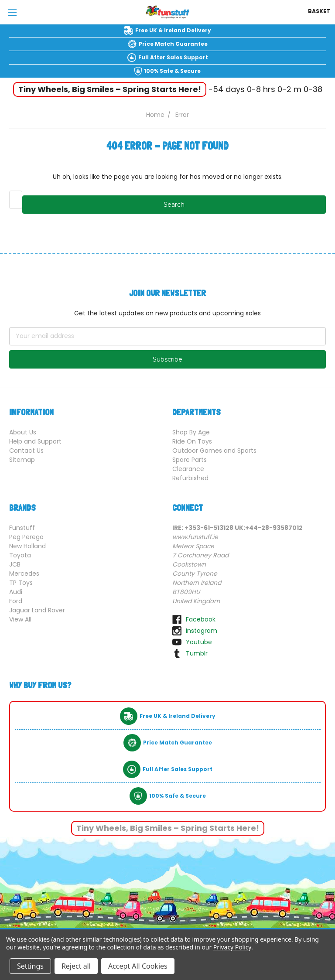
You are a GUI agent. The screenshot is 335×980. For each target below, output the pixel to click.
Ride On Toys (192, 441)
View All (20, 619)
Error (182, 115)
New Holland (27, 546)
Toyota (20, 555)
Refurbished (190, 478)
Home (155, 115)
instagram (202, 631)
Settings (30, 966)
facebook (201, 619)
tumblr (197, 653)
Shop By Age (191, 432)
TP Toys (21, 583)
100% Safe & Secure (172, 71)
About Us (23, 432)
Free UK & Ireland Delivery (173, 30)
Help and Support (35, 441)
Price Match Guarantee (173, 44)
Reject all (76, 966)
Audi (16, 592)
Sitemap (22, 460)
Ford (16, 601)
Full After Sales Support (173, 57)
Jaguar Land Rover (37, 610)
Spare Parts (190, 460)
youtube (199, 642)
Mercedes (24, 574)
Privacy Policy (232, 947)
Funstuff (22, 528)
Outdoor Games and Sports (214, 451)
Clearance (188, 469)
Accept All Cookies (138, 966)
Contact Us (26, 451)
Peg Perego (26, 537)
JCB (15, 564)
